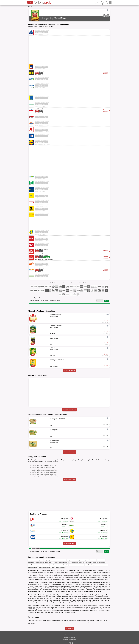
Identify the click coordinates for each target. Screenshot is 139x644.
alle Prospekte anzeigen (69, 410)
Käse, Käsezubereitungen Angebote (76, 565)
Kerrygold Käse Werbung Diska (78, 562)
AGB (69, 638)
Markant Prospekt (101, 560)
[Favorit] (108, 10)
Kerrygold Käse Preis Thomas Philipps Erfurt (59, 565)
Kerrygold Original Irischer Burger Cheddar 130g (44, 466)
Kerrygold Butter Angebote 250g (101, 565)
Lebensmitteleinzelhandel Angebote (35, 560)
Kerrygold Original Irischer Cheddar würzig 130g (44, 474)
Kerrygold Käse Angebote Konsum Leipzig (62, 562)
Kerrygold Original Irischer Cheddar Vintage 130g (44, 473)
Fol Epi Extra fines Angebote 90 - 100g (46, 567)
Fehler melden (70, 628)
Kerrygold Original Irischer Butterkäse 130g (43, 467)
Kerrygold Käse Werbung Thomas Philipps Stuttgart (38, 565)
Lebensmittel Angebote (60, 567)
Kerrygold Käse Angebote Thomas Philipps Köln (96, 562)
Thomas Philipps (41, 7)
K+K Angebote (93, 560)
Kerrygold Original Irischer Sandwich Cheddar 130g (45, 476)
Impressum (66, 638)
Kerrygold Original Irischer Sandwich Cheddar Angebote (55, 560)
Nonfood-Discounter (34, 7)
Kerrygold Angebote (89, 565)
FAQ (67, 639)
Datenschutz (73, 638)
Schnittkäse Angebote (33, 567)
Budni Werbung (31, 562)
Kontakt (64, 639)
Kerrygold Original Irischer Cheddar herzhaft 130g (44, 471)
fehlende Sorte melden (70, 480)
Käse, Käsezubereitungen (74, 595)
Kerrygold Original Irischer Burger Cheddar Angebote (78, 560)
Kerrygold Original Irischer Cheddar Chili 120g (43, 469)
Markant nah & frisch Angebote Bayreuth (44, 562)
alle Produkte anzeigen (69, 371)
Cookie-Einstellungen (72, 639)
